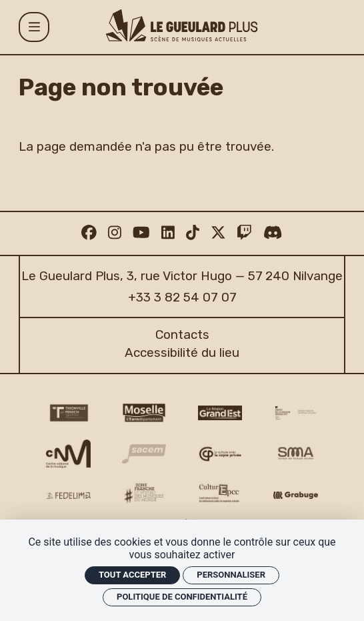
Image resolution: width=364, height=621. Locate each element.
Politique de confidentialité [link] (182, 597)
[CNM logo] (68, 454)
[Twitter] (218, 233)
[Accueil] (182, 25)
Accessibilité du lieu (182, 353)
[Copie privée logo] (220, 454)
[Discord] (273, 233)
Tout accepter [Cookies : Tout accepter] (132, 575)
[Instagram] (115, 233)
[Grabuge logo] (295, 495)
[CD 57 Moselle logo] (144, 413)
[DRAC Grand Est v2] (295, 413)
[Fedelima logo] (68, 495)
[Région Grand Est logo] (220, 413)
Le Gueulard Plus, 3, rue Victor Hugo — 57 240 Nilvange (182, 276)
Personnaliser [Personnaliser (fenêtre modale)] (231, 575)
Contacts (182, 335)
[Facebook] (89, 233)
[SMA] (295, 454)
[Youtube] (141, 233)
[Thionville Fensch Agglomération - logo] (68, 413)
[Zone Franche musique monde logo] (144, 494)
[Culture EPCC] (220, 493)
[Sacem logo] (144, 454)
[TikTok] (193, 233)
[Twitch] (244, 233)
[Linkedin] (168, 233)
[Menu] (34, 27)
